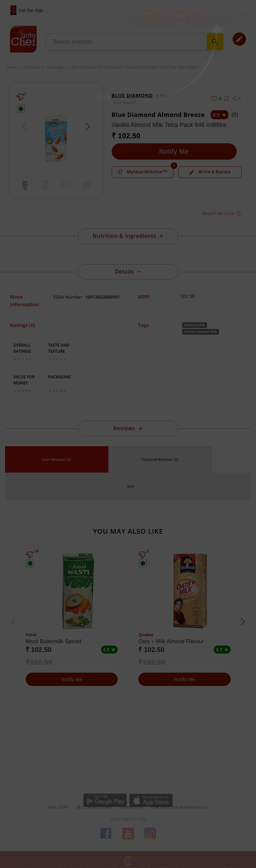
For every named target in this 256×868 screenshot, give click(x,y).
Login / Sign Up (175, 15)
